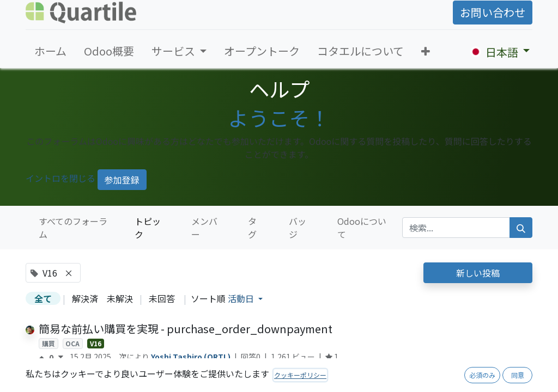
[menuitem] (50, 51)
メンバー (204, 228)
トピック (148, 228)
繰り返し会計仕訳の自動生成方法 (120, 382)
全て (43, 298)
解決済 (85, 298)
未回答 (162, 298)
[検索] (521, 228)
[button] (426, 51)
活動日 (242, 298)
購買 (48, 343)
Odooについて (362, 228)
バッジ (298, 228)
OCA (72, 343)
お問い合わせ (493, 12)
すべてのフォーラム (73, 228)
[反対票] (61, 357)
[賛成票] (44, 357)
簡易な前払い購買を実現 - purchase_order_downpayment (186, 329)
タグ (252, 228)
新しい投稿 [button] (478, 273)
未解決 (120, 298)
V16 (96, 343)
